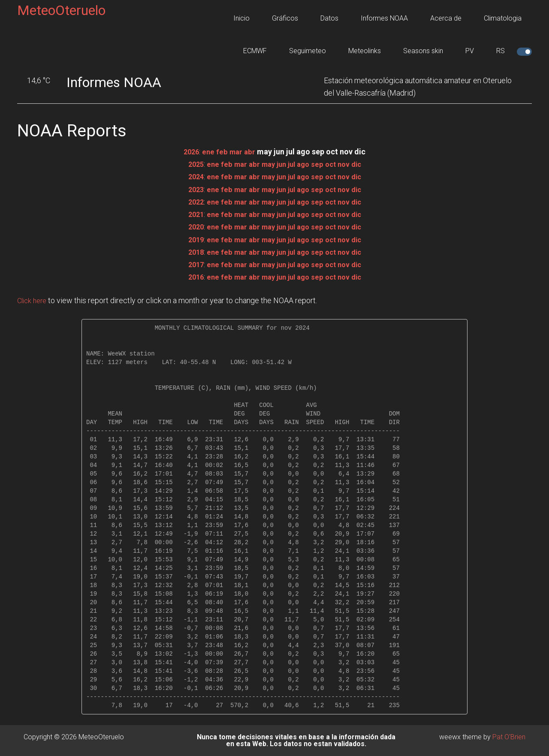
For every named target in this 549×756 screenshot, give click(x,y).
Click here (33, 300)
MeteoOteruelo (61, 10)
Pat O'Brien (509, 737)
